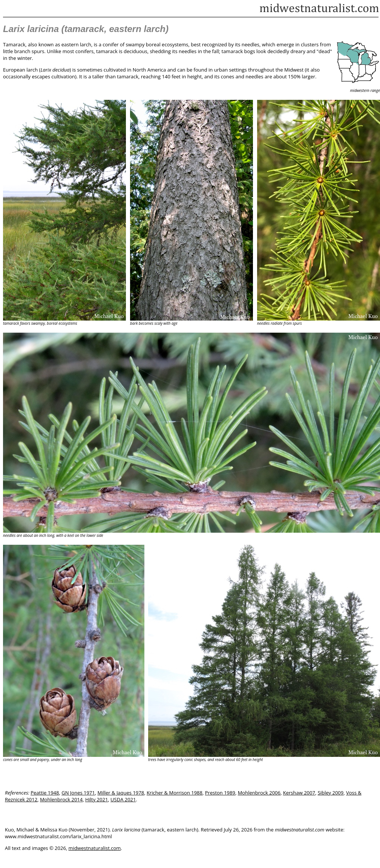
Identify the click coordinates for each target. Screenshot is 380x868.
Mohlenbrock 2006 (259, 793)
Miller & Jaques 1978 (121, 793)
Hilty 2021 (97, 799)
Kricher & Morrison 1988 (175, 793)
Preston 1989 (220, 793)
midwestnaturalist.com (95, 848)
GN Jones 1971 (78, 793)
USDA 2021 (123, 799)
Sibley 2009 (331, 793)
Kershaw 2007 (299, 793)
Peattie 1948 (45, 793)
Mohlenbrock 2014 (61, 799)
